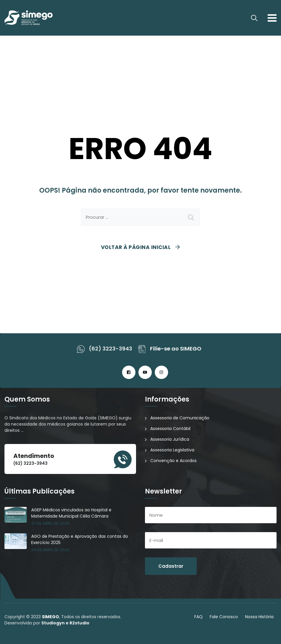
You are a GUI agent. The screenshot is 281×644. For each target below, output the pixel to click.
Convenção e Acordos (173, 461)
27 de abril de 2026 (50, 523)
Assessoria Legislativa (172, 450)
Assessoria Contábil (170, 429)
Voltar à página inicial (136, 247)
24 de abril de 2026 (50, 550)
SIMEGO (50, 617)
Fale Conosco (224, 617)
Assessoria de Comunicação (180, 418)
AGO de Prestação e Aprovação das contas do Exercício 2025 (80, 539)
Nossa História (259, 617)
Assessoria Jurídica (170, 439)
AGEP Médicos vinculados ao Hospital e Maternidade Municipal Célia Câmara (71, 513)
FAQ (198, 617)
